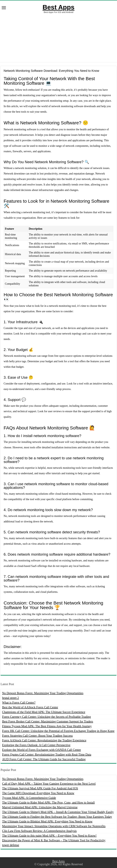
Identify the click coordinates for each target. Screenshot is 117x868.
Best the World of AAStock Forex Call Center (30, 707)
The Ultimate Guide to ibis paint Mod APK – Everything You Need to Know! (49, 836)
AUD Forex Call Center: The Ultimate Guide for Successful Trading (44, 759)
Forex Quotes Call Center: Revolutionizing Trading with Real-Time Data (47, 754)
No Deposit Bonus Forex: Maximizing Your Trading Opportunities (43, 693)
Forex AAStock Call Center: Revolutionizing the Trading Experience (44, 740)
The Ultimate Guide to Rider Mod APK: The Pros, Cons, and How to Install (48, 802)
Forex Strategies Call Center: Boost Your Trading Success (37, 736)
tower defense (11, 845)
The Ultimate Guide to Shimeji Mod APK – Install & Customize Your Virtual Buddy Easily (58, 812)
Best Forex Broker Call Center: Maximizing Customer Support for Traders (48, 721)
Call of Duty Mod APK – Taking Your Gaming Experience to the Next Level (49, 784)
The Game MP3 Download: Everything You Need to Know (38, 793)
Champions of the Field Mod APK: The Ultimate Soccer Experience (44, 712)
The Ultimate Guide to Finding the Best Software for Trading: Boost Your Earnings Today (57, 817)
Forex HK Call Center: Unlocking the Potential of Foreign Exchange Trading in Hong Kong (58, 731)
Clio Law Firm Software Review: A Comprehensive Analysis (39, 831)
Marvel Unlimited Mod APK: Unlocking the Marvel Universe (40, 807)
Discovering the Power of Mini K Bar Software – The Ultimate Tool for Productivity (54, 840)
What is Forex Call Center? (19, 703)
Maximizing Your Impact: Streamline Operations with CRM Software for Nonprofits (54, 826)
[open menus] (4, 8)
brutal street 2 (11, 698)
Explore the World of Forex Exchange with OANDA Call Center (42, 750)
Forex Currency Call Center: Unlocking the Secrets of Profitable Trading (47, 717)
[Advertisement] (58, 38)
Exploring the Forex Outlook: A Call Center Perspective (36, 745)
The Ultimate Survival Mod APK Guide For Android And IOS (40, 788)
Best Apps (58, 7)
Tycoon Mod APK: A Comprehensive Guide (29, 798)
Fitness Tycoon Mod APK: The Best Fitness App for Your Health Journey (47, 726)
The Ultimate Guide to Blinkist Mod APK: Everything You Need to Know (47, 821)
